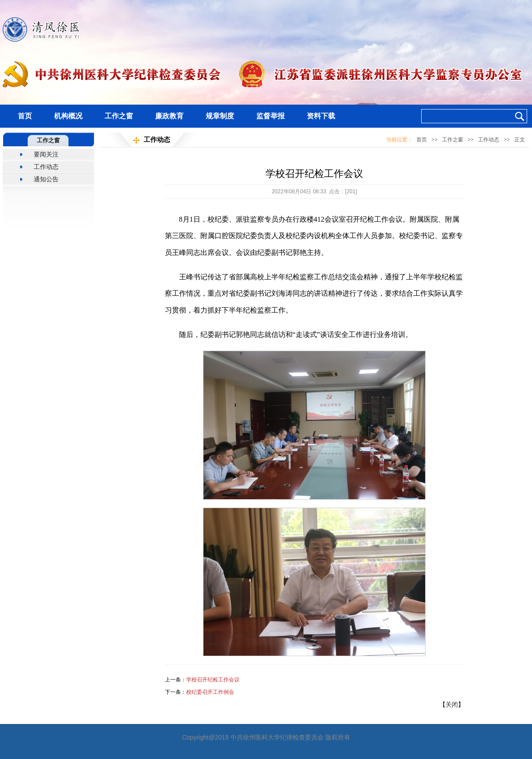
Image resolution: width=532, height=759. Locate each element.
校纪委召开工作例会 (210, 692)
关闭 (452, 704)
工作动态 (46, 167)
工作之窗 (119, 116)
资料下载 (321, 116)
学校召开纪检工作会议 (213, 680)
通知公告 (46, 179)
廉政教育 (169, 116)
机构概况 (68, 116)
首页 (25, 116)
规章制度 (220, 116)
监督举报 (270, 116)
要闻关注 (46, 154)
